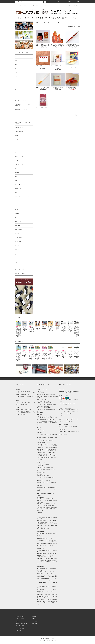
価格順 (75, 27)
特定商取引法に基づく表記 (21, 623)
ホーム (17, 5)
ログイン (69, 2)
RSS (17, 631)
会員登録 (63, 2)
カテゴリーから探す (34, 5)
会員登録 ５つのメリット (20, 273)
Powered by (47, 641)
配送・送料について (20, 619)
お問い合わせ (75, 5)
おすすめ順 (70, 27)
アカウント (56, 2)
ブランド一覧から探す (23, 5)
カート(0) (76, 2)
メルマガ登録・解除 (67, 5)
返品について (19, 621)
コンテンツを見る (43, 5)
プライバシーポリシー (20, 626)
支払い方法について (20, 616)
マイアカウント (35, 614)
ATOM (20, 631)
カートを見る (35, 621)
